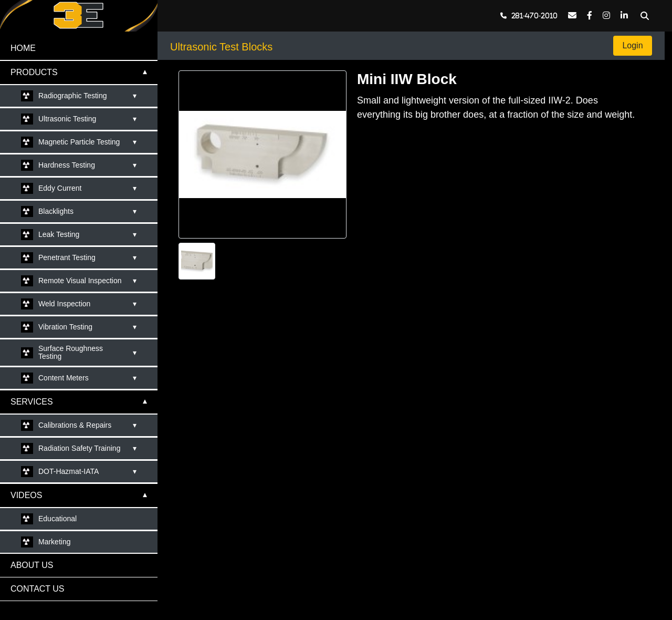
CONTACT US (38, 589)
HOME (23, 48)
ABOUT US (32, 565)
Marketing (54, 542)
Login (633, 45)
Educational (57, 519)
